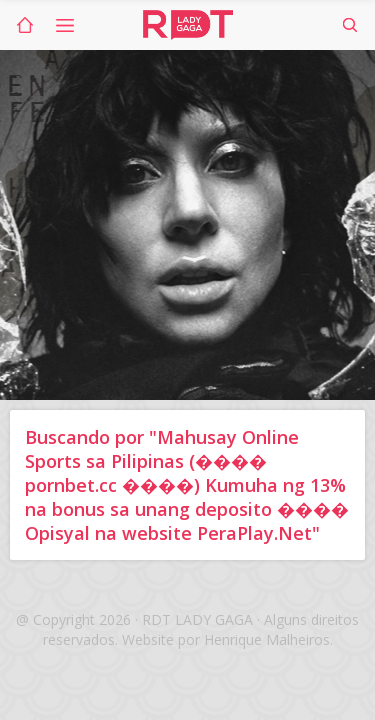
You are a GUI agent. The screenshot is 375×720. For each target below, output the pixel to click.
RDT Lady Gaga (188, 25)
